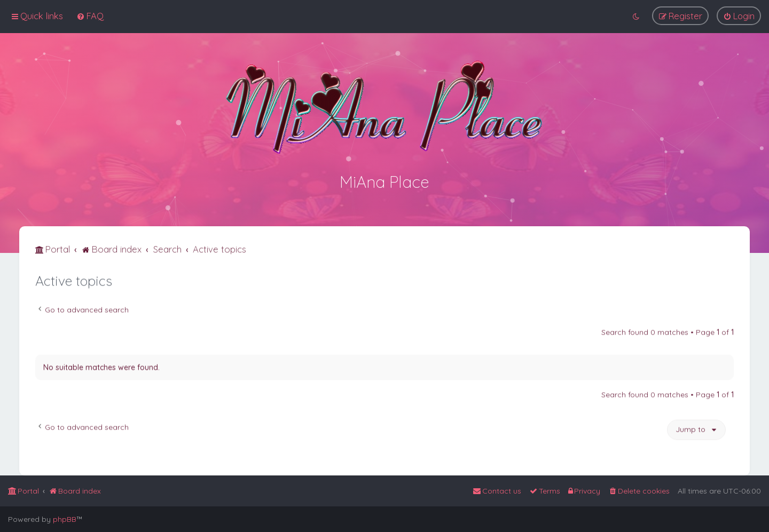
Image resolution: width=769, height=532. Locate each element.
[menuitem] (90, 15)
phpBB (65, 519)
